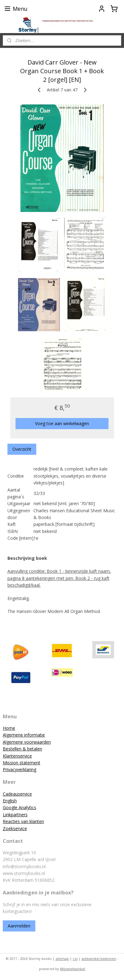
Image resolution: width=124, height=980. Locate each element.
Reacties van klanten (23, 821)
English (10, 801)
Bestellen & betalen (22, 749)
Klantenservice (17, 756)
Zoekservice (15, 828)
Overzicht (22, 449)
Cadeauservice (17, 794)
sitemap (62, 959)
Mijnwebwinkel (73, 969)
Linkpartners (15, 815)
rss (75, 959)
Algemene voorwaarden (27, 742)
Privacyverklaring (20, 769)
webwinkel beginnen (99, 959)
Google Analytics (20, 807)
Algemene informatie (24, 735)
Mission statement (22, 763)
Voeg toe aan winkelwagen (62, 423)
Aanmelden (19, 926)
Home (9, 728)
